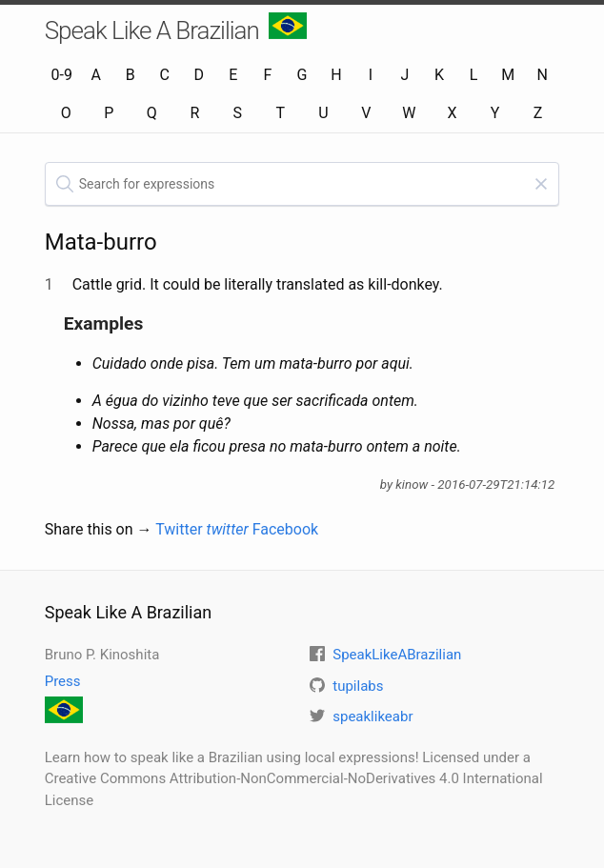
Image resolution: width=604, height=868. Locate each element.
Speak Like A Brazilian (176, 29)
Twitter (202, 529)
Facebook (285, 529)
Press (63, 681)
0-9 (62, 75)
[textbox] (302, 184)
